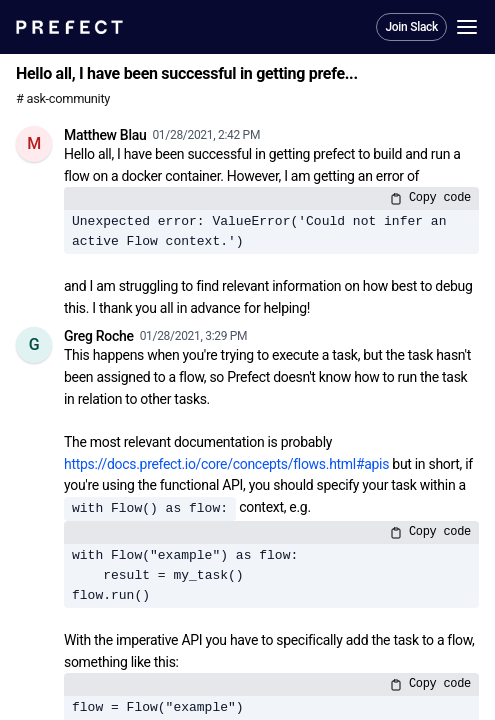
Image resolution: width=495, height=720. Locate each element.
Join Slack (411, 27)
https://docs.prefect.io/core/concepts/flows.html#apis (226, 464)
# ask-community (63, 98)
